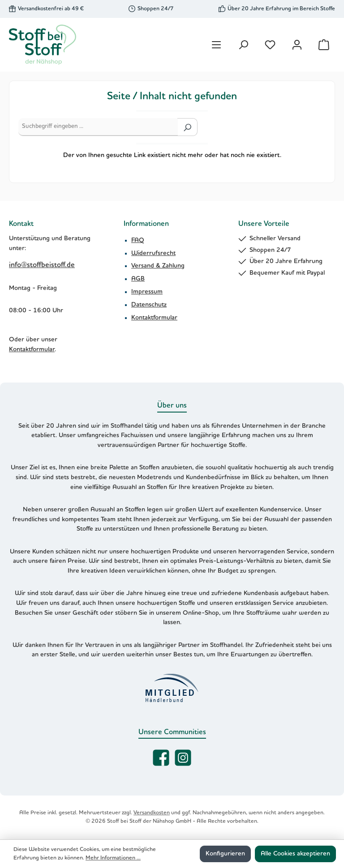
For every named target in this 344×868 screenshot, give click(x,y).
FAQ (138, 240)
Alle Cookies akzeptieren (295, 854)
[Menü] (216, 45)
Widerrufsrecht (153, 253)
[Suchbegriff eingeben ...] (98, 127)
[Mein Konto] (297, 45)
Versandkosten (152, 813)
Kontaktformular (32, 349)
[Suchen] (243, 45)
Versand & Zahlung (158, 266)
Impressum (147, 292)
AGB (138, 279)
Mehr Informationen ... (113, 858)
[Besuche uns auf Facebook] (161, 758)
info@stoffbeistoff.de (42, 265)
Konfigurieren (225, 854)
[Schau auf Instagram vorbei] (183, 758)
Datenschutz (149, 305)
